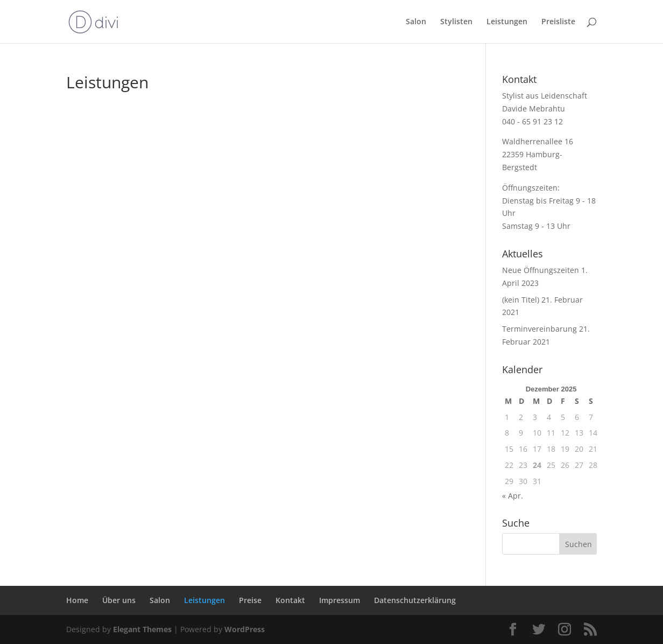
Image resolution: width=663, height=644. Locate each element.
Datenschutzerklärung (415, 600)
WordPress (245, 629)
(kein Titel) (521, 300)
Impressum (340, 600)
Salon (416, 22)
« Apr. (513, 496)
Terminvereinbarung (539, 329)
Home (77, 600)
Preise (250, 600)
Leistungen (507, 22)
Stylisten (456, 22)
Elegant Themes (142, 629)
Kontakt (290, 600)
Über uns (119, 600)
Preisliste (558, 22)
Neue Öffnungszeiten (541, 270)
